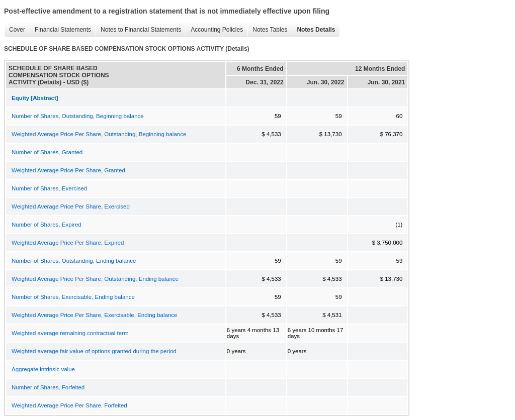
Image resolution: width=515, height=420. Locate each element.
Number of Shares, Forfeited (48, 387)
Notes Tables (267, 30)
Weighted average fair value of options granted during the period (94, 351)
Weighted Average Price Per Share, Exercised (71, 206)
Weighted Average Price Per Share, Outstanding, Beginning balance (99, 134)
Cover (15, 30)
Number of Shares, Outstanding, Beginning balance (78, 116)
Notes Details (313, 30)
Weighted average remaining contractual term (70, 333)
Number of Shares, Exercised (49, 188)
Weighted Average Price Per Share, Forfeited (69, 405)
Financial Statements (60, 30)
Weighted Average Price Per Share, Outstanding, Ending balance (95, 279)
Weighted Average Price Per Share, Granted (68, 170)
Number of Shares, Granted (47, 152)
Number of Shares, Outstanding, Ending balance (74, 261)
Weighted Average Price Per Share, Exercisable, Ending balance (94, 315)
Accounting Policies (214, 30)
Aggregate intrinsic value (43, 369)
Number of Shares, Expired (47, 225)
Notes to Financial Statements (138, 30)
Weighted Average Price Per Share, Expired (68, 243)
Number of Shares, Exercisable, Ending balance (73, 297)
